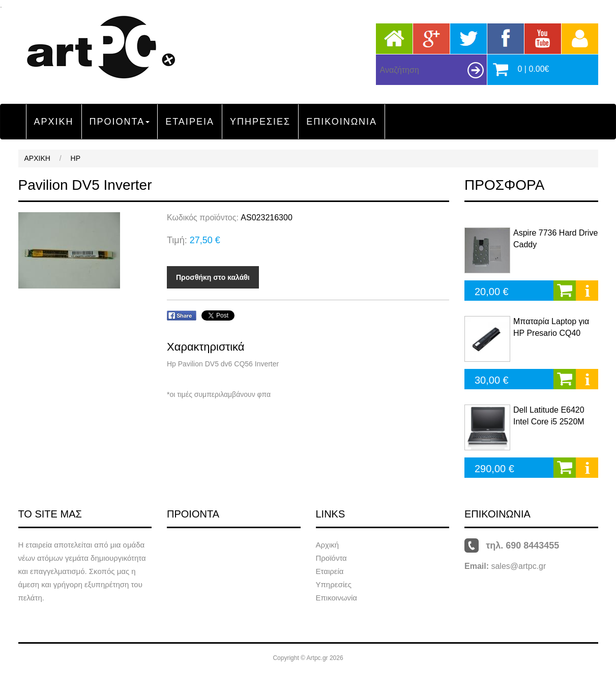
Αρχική (328, 545)
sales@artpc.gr (518, 566)
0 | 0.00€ (534, 69)
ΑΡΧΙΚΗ (54, 122)
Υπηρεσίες (334, 584)
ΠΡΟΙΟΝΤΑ (120, 122)
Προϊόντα (331, 558)
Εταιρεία (330, 571)
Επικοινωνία (336, 598)
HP (76, 158)
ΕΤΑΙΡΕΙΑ (190, 122)
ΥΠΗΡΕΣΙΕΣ (260, 122)
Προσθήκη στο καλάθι (213, 277)
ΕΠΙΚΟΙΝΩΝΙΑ (342, 122)
